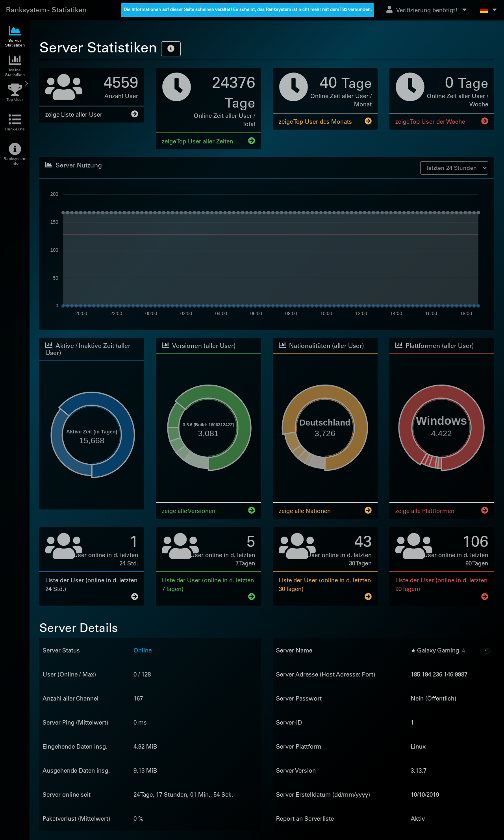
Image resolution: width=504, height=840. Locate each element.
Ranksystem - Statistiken (46, 10)
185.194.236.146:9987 (439, 674)
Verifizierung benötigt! (427, 10)
